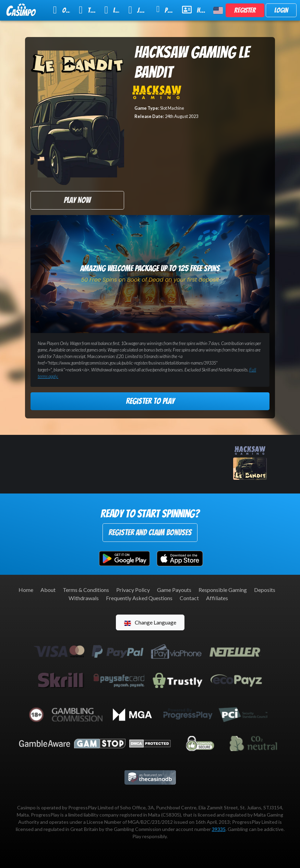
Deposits (265, 590)
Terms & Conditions (86, 590)
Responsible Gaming (223, 590)
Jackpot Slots (138, 10)
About (48, 590)
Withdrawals (84, 598)
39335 (219, 829)
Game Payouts (174, 590)
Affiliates (217, 598)
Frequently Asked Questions (139, 598)
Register (245, 10)
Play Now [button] (77, 200)
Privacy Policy (133, 590)
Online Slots (62, 10)
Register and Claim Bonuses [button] (150, 532)
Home (26, 590)
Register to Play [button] (150, 401)
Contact (189, 598)
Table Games (87, 10)
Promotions (165, 9)
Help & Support (194, 10)
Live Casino (112, 10)
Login (281, 10)
